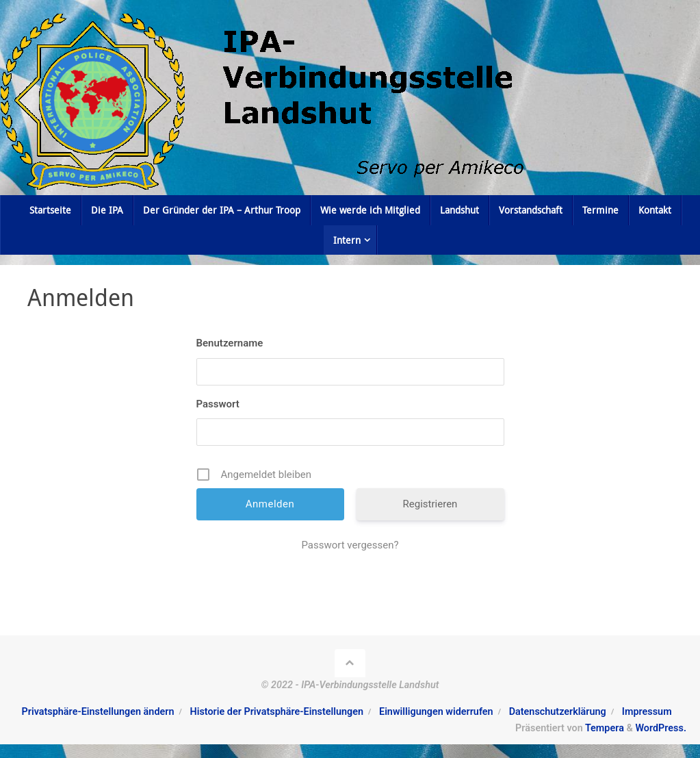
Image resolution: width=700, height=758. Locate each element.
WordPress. (661, 728)
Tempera (605, 728)
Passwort (218, 404)
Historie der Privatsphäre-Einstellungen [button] (276, 712)
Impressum (647, 712)
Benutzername (230, 343)
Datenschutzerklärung (558, 712)
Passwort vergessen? (350, 545)
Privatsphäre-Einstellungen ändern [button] (98, 712)
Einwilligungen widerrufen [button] (436, 712)
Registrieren (430, 504)
